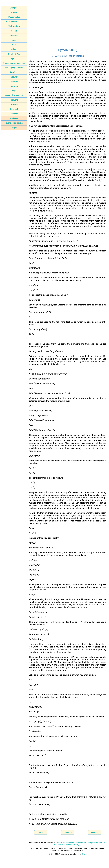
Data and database (14, 22)
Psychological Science (14, 123)
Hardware (14, 86)
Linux (14, 40)
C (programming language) (14, 63)
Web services (14, 26)
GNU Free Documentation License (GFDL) (68, 845)
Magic (14, 128)
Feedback (14, 114)
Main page (14, 8)
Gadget (14, 91)
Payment (14, 109)
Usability (14, 104)
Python (14, 58)
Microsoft (14, 35)
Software (14, 81)
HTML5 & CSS (14, 54)
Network (14, 100)
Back (41, 832)
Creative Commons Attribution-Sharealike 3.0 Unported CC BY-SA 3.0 (81, 843)
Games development (14, 95)
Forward (95, 832)
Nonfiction (14, 118)
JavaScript (14, 72)
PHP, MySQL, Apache (14, 68)
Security (14, 77)
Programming (14, 17)
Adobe (14, 49)
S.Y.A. (84, 854)
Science (14, 12)
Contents (68, 832)
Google (14, 31)
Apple (14, 45)
